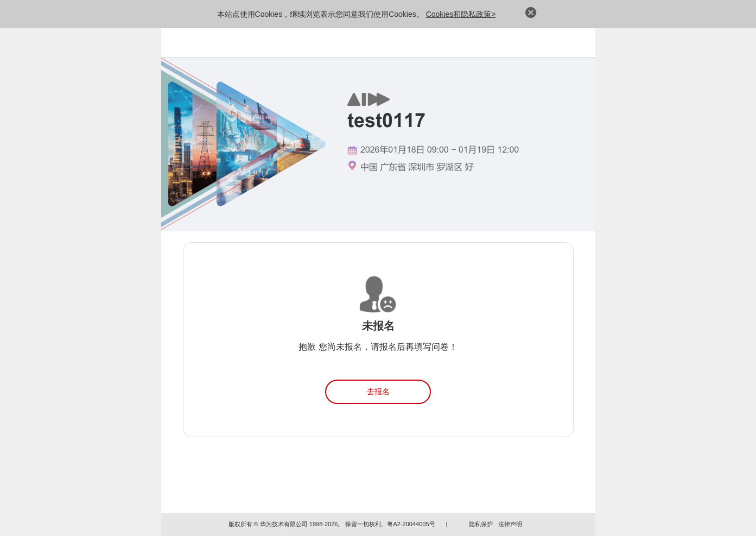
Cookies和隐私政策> (461, 14)
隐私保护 (481, 524)
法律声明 (510, 524)
